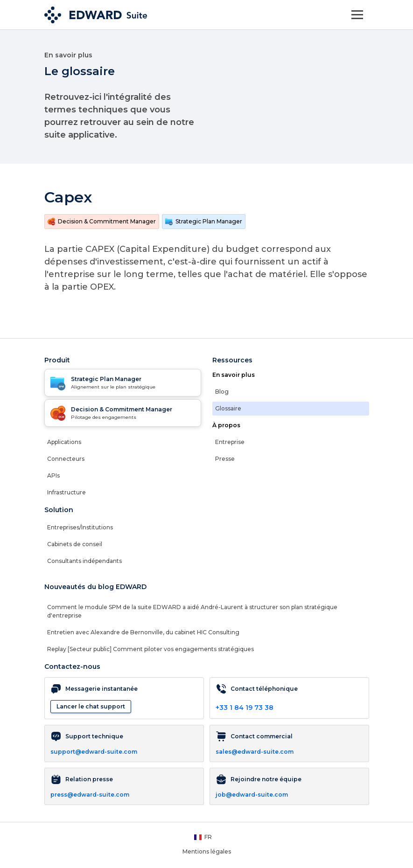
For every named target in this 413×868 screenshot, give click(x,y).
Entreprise (230, 442)
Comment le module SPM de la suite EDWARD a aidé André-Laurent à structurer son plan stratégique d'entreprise (192, 611)
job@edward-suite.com (252, 795)
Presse (225, 459)
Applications (64, 442)
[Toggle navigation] (357, 15)
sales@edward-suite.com (255, 752)
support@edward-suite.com (94, 752)
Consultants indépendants (84, 561)
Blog (222, 392)
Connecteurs (66, 459)
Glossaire (228, 408)
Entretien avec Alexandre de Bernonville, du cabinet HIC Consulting (143, 632)
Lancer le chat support (91, 706)
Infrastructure (66, 492)
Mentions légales (207, 851)
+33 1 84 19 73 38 (245, 708)
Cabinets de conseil (75, 544)
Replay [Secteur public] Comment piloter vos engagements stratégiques (150, 649)
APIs (53, 476)
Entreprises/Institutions (80, 527)
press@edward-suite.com (90, 795)
